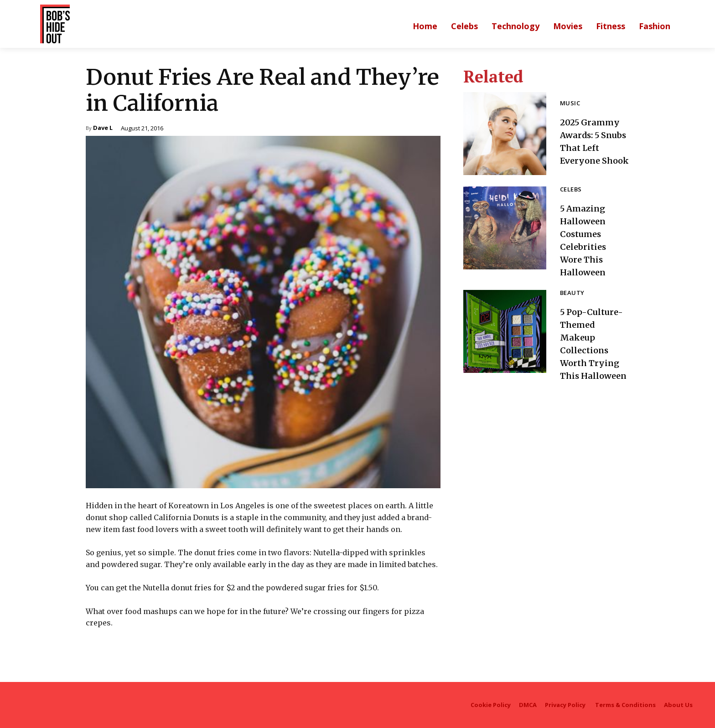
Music (570, 97)
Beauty (572, 293)
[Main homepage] (425, 26)
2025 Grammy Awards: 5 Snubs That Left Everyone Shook (593, 141)
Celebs (571, 190)
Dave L (103, 128)
